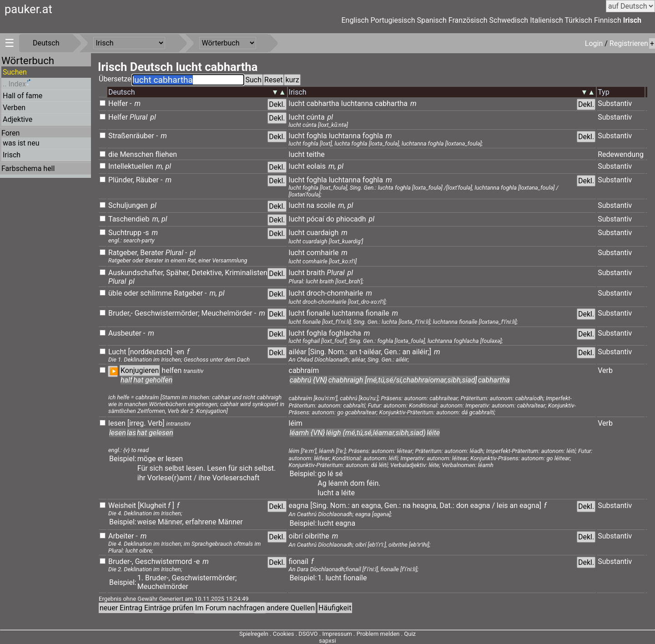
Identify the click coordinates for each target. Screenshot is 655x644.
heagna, (425, 506)
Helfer (118, 103)
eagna (299, 506)
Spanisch (431, 20)
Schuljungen (128, 205)
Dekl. (277, 104)
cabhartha (323, 103)
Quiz (410, 634)
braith (316, 273)
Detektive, (207, 273)
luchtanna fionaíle (360, 313)
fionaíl (299, 561)
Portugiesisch (393, 20)
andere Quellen (291, 608)
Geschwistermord (164, 561)
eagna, (372, 506)
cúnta (316, 117)
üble (115, 293)
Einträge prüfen (169, 608)
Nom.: (338, 352)
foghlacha (345, 333)
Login (595, 43)
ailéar (298, 352)
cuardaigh (323, 233)
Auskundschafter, (136, 273)
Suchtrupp (125, 233)
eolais (316, 166)
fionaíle (318, 313)
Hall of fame (23, 96)
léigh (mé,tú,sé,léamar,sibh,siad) (376, 433)
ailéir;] (422, 352)
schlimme (156, 293)
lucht (297, 103)
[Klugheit (152, 506)
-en (179, 352)
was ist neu (21, 143)
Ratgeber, (123, 253)
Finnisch (608, 20)
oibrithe (318, 536)
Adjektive (18, 119)
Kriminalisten (246, 273)
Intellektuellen (131, 166)
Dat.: (447, 506)
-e (197, 561)
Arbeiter (121, 536)
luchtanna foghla (356, 136)
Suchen (15, 72)
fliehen (166, 154)
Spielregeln (254, 634)
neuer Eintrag (121, 608)
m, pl (164, 166)
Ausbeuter (125, 333)
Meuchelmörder (227, 313)
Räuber (147, 180)
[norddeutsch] (150, 352)
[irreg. (137, 423)
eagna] (530, 506)
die (113, 154)
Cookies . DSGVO (295, 634)
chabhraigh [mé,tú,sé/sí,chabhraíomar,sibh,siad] (403, 380)
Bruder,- (121, 313)
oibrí (296, 536)
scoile (326, 205)
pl (153, 117)
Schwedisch (509, 20)
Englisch (355, 20)
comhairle (323, 253)
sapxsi (327, 641)
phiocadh (351, 219)
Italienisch (547, 20)
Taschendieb (129, 219)
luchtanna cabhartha (374, 103)
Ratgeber (188, 293)
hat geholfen (153, 380)
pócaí (315, 219)
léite (433, 433)
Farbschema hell (28, 169)
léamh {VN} (307, 433)
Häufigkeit (335, 608)
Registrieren (629, 43)
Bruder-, (121, 561)
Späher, (178, 273)
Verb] (156, 423)
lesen (117, 423)
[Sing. (317, 352)
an (353, 352)
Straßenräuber (131, 136)
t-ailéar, (370, 352)
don (462, 506)
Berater (152, 253)
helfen (171, 370)
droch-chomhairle (335, 293)
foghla (317, 136)
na (311, 205)
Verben (14, 108)
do (330, 219)
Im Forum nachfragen (230, 608)
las (131, 433)
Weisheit (122, 506)
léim (296, 423)
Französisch (468, 20)
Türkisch (579, 20)
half (126, 380)
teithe (316, 154)
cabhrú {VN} (309, 380)
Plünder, (121, 180)
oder (131, 293)
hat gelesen (155, 433)
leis (502, 506)
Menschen (136, 154)
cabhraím (304, 370)
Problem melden (379, 634)
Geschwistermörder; (167, 313)
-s (146, 233)
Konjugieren (140, 370)
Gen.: (392, 352)
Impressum (337, 634)
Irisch (632, 20)
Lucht (117, 352)
